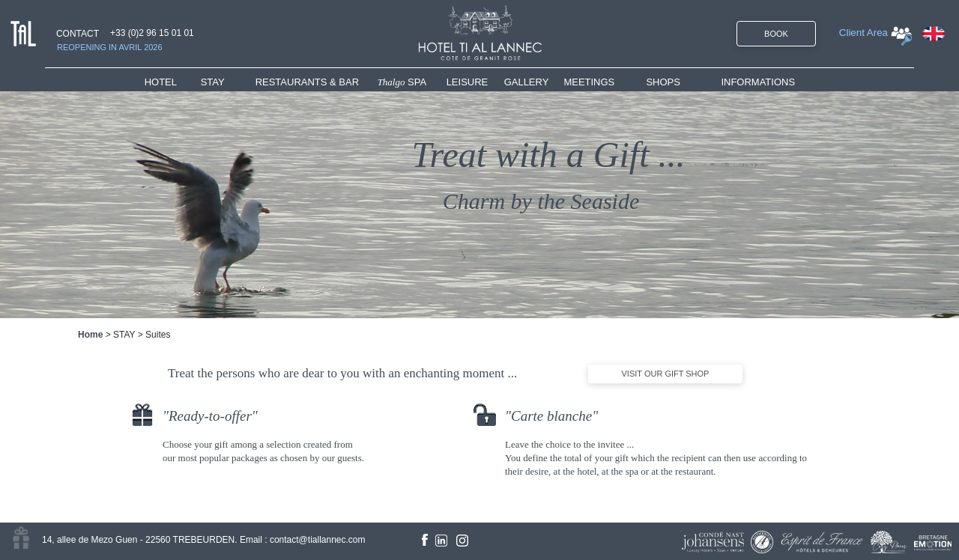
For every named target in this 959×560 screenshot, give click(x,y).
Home (90, 335)
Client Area (863, 33)
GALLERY (527, 82)
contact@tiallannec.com (318, 540)
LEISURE (468, 82)
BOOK (776, 34)
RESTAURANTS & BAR (307, 82)
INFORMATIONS (758, 82)
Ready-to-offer (210, 416)
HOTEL (164, 82)
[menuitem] (173, 82)
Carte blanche (551, 416)
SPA (402, 82)
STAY (213, 82)
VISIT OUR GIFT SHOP (666, 374)
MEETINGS (589, 82)
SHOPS (663, 82)
